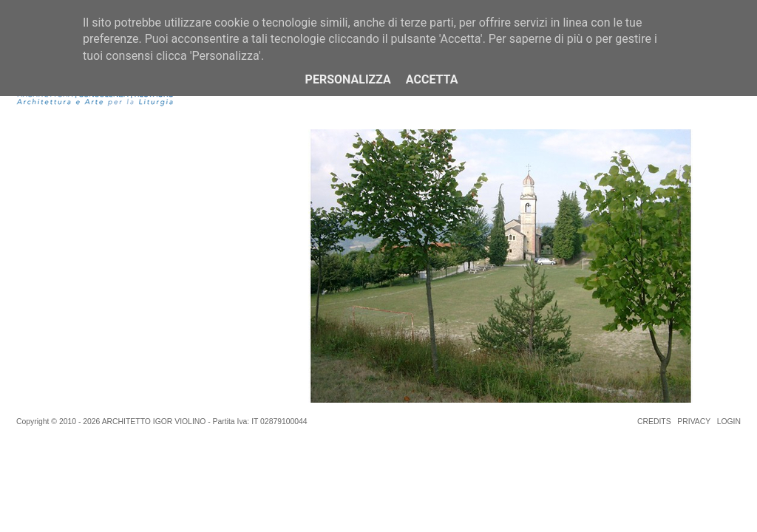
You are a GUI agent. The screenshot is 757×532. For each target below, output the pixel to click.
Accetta (432, 79)
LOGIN (729, 422)
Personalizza (348, 79)
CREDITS (654, 422)
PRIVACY (694, 422)
